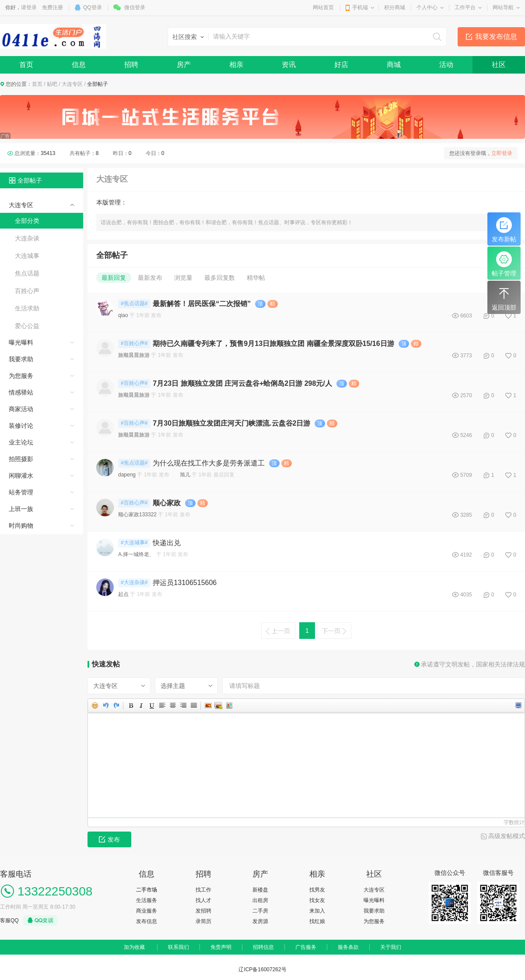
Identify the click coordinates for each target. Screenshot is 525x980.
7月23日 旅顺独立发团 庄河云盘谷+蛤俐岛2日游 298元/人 (242, 383)
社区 (499, 65)
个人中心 (427, 7)
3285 (466, 515)
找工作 (203, 890)
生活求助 (27, 308)
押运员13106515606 (185, 583)
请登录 (29, 7)
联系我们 (178, 947)
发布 (109, 839)
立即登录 (502, 153)
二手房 (260, 911)
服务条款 (348, 947)
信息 (79, 65)
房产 (184, 65)
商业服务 (147, 911)
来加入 (317, 911)
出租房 (260, 900)
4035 (466, 595)
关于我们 (391, 947)
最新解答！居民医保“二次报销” (202, 304)
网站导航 (503, 7)
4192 (466, 555)
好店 (341, 65)
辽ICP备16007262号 (262, 969)
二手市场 (147, 890)
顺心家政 (167, 503)
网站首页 (323, 7)
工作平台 (465, 7)
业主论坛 (21, 442)
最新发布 (150, 278)
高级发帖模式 (507, 836)
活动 (446, 65)
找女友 (317, 900)
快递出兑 (167, 543)
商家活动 (21, 409)
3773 (466, 356)
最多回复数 (220, 278)
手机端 (360, 7)
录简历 (203, 921)
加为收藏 (134, 947)
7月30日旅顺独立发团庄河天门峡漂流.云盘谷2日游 (231, 423)
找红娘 (317, 921)
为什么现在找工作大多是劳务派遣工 (209, 463)
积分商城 (395, 7)
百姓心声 (27, 291)
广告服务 (306, 947)
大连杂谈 (27, 238)
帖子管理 (504, 264)
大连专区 (72, 84)
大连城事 (27, 256)
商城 (394, 65)
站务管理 (21, 492)
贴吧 (52, 84)
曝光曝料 (21, 342)
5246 (466, 435)
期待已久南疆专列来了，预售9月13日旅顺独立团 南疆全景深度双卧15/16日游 (273, 344)
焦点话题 (27, 273)
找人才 (203, 900)
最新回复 (114, 278)
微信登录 (135, 7)
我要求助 (21, 359)
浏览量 (183, 278)
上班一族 (21, 509)
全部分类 (27, 221)
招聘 (131, 65)
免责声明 (221, 947)
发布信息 (147, 921)
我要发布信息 (496, 37)
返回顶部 (504, 298)
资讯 (289, 65)
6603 (466, 316)
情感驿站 (21, 392)
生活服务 (147, 900)
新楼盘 (260, 890)
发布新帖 (504, 230)
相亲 (236, 65)
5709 (466, 475)
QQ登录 (93, 7)
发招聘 (203, 911)
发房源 (260, 921)
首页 (26, 65)
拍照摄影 (21, 459)
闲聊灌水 (21, 476)
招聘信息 (263, 947)
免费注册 (52, 7)
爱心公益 (27, 326)
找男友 (317, 890)
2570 (466, 395)
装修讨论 (21, 426)
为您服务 (21, 376)
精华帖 (256, 278)
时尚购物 (21, 525)
